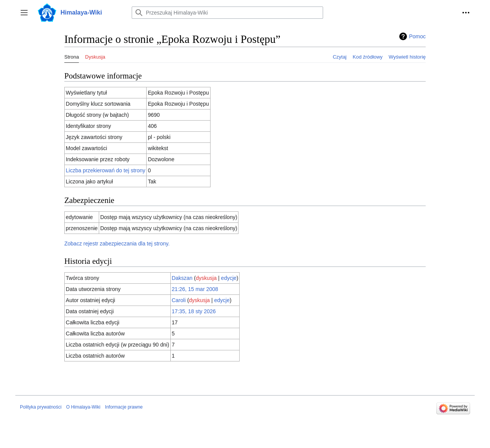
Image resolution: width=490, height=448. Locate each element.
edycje (229, 278)
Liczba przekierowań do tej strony (106, 170)
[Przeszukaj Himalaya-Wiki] (227, 13)
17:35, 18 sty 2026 (194, 311)
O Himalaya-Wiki (83, 407)
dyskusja (206, 278)
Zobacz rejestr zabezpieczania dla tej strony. (117, 244)
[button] (24, 13)
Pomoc (417, 36)
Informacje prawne (124, 407)
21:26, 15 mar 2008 (195, 289)
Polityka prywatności (41, 407)
